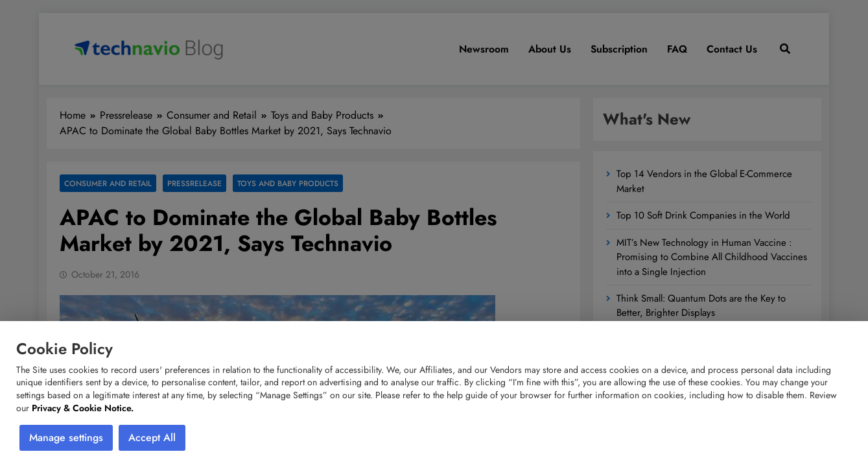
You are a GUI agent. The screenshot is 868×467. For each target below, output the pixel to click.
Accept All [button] (152, 437)
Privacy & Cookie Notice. (83, 408)
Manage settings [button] (66, 437)
